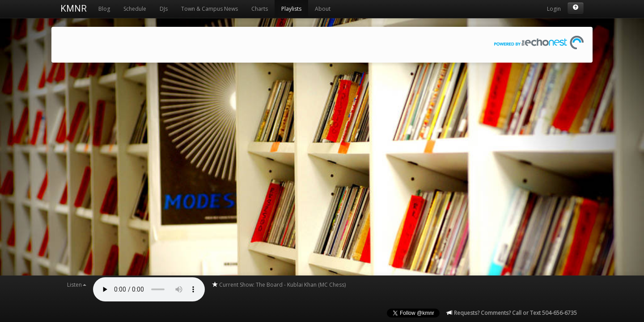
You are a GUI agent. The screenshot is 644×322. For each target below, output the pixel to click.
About (323, 9)
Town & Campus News (210, 9)
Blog (104, 9)
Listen (77, 285)
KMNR (74, 8)
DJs (164, 9)
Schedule (135, 9)
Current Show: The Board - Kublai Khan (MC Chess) (279, 285)
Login (554, 9)
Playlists (291, 9)
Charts (260, 9)
